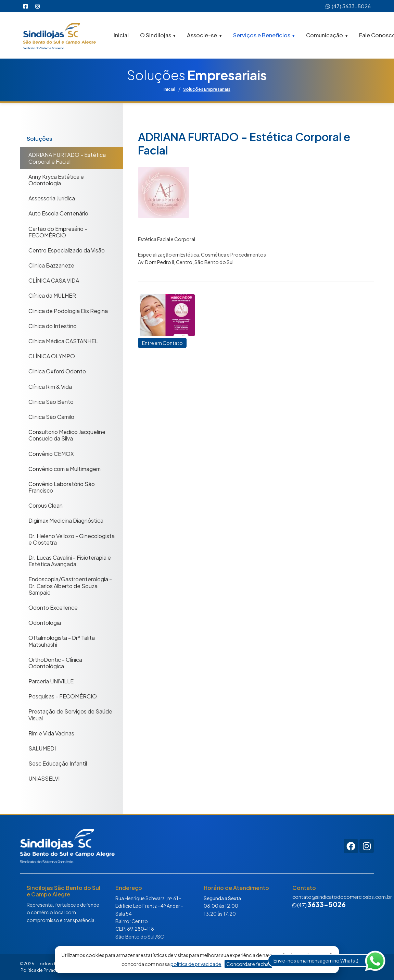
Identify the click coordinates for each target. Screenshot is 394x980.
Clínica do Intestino (53, 326)
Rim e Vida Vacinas (51, 733)
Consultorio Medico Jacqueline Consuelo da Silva (67, 435)
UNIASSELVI (44, 778)
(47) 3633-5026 (348, 6)
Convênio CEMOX (51, 453)
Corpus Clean (46, 505)
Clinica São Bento (51, 401)
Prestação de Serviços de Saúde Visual (70, 715)
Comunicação (325, 34)
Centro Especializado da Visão (67, 250)
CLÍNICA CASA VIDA (54, 280)
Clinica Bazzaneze (51, 265)
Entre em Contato (166, 344)
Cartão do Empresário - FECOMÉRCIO (58, 232)
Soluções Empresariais (209, 89)
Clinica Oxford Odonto (57, 371)
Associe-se (202, 34)
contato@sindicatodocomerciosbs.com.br (342, 896)
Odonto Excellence (53, 607)
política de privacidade (196, 964)
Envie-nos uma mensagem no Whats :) (316, 960)
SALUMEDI (42, 748)
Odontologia (45, 623)
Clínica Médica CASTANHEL (63, 341)
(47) (319, 905)
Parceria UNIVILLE (51, 681)
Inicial (121, 34)
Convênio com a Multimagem (65, 468)
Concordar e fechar (248, 964)
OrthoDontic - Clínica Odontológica (55, 662)
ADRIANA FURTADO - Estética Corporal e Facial (67, 158)
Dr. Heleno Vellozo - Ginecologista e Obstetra (72, 539)
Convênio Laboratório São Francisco (62, 487)
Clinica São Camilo (51, 416)
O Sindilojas (156, 34)
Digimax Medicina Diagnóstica (66, 520)
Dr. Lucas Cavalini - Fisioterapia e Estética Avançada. (70, 560)
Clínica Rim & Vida (50, 386)
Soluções (40, 139)
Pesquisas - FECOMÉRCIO (63, 696)
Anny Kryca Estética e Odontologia (56, 179)
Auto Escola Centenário (58, 213)
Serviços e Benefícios (262, 34)
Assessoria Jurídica (52, 198)
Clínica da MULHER (52, 295)
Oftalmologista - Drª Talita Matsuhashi (62, 641)
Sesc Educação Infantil (58, 763)
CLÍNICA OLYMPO (52, 356)
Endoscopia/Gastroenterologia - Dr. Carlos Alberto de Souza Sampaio (70, 586)
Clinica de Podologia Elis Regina (68, 311)
